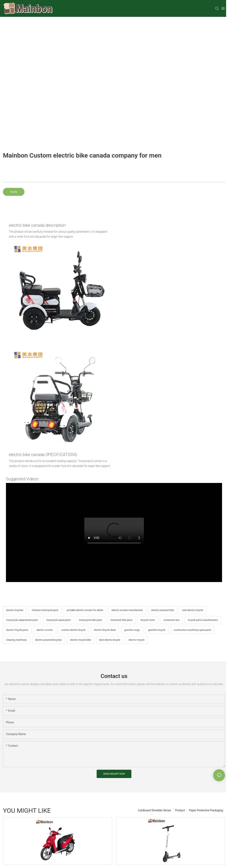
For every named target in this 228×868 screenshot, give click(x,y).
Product (180, 810)
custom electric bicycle (73, 630)
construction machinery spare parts (192, 630)
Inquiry (14, 192)
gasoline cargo (132, 630)
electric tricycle (137, 640)
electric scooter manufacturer (127, 610)
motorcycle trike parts (90, 620)
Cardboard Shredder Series (154, 810)
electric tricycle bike (80, 640)
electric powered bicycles (48, 640)
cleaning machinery (16, 640)
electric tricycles (15, 610)
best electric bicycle (110, 640)
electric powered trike (163, 610)
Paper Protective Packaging (206, 810)
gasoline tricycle (157, 630)
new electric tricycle (193, 610)
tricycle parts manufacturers (203, 620)
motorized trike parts (121, 620)
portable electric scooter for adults (85, 610)
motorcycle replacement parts (22, 620)
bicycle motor (148, 620)
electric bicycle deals (105, 630)
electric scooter (45, 630)
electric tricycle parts (17, 630)
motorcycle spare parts (58, 620)
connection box (171, 620)
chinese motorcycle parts (45, 610)
